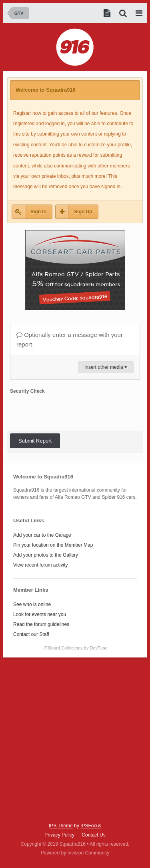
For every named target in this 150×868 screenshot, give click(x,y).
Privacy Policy (59, 835)
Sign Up (83, 212)
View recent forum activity (41, 565)
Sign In (38, 212)
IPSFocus (91, 826)
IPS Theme (61, 826)
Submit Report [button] (35, 441)
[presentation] (71, 412)
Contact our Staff (31, 634)
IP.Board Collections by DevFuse (76, 648)
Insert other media (106, 367)
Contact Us (93, 835)
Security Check (27, 391)
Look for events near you (40, 614)
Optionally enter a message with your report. (70, 340)
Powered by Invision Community (75, 853)
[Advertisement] (75, 740)
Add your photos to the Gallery (46, 555)
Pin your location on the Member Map (53, 545)
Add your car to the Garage (42, 535)
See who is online (32, 604)
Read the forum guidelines (41, 624)
